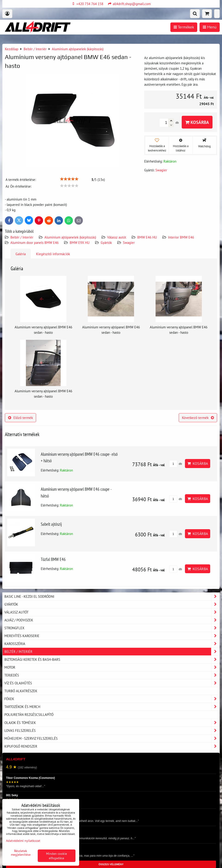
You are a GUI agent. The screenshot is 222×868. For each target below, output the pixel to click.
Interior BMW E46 (181, 237)
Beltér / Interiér (22, 237)
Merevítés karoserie (112, 636)
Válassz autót (117, 237)
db (176, 464)
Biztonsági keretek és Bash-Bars (112, 659)
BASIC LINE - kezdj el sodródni (112, 596)
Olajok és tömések (112, 723)
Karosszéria (112, 644)
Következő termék (198, 418)
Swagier (129, 242)
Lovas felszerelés (112, 731)
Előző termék (20, 418)
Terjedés (112, 675)
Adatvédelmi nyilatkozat (23, 841)
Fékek (112, 699)
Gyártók (106, 242)
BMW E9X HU (80, 242)
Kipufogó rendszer (112, 746)
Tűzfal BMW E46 (53, 559)
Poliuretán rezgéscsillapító (29, 714)
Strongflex (112, 628)
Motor (112, 667)
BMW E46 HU (147, 237)
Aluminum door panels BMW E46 (34, 242)
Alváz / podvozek (112, 620)
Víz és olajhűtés (112, 683)
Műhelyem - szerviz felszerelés (112, 738)
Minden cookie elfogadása (56, 856)
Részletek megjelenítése (21, 853)
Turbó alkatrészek (21, 691)
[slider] (69, 179)
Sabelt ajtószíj (51, 524)
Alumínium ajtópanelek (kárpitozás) (70, 237)
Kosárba (197, 122)
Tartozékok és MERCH (112, 707)
